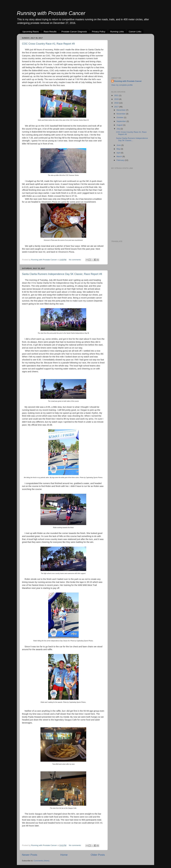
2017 (117, 107)
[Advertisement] (133, 54)
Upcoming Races (31, 32)
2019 (117, 99)
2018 (117, 103)
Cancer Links (135, 32)
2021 (117, 95)
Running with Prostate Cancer (51, 13)
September (122, 121)
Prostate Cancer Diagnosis (74, 32)
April (119, 153)
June (119, 145)
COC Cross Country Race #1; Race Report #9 (48, 44)
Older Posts (98, 855)
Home (64, 855)
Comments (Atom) (42, 861)
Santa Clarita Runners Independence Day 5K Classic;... (132, 139)
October (120, 117)
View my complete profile (122, 85)
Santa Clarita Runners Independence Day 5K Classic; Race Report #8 (62, 274)
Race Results (50, 32)
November (121, 114)
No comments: (75, 260)
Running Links (117, 32)
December (121, 110)
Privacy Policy (99, 32)
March (119, 156)
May (119, 149)
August (120, 125)
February (121, 160)
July (119, 129)
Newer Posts (30, 855)
